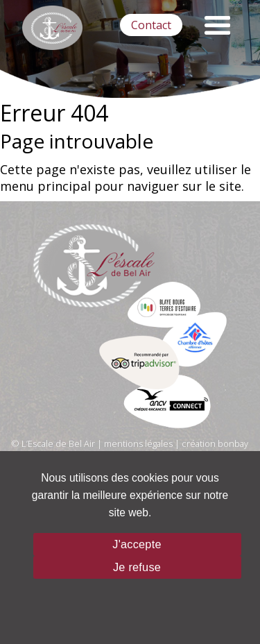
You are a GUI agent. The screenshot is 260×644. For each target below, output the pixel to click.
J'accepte (137, 544)
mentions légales (138, 443)
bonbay (233, 443)
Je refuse (137, 567)
